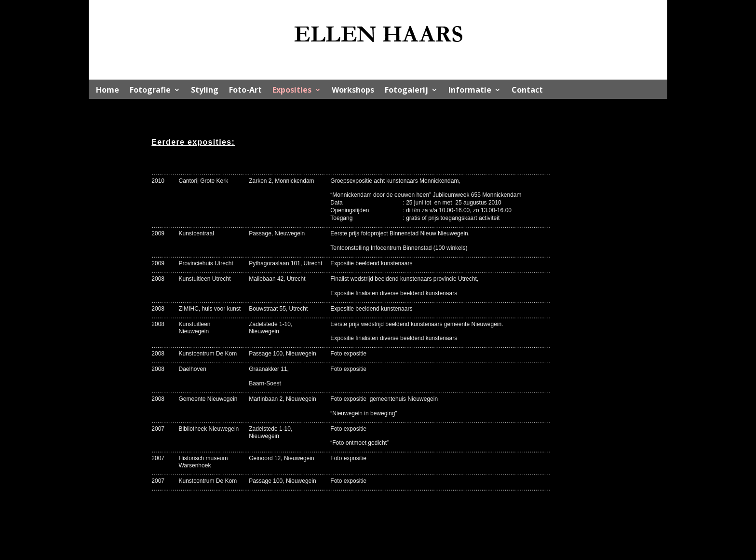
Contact (527, 91)
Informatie (470, 91)
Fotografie (150, 91)
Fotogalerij (406, 91)
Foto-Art (245, 91)
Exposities (292, 91)
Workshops (353, 91)
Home (108, 91)
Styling (205, 91)
